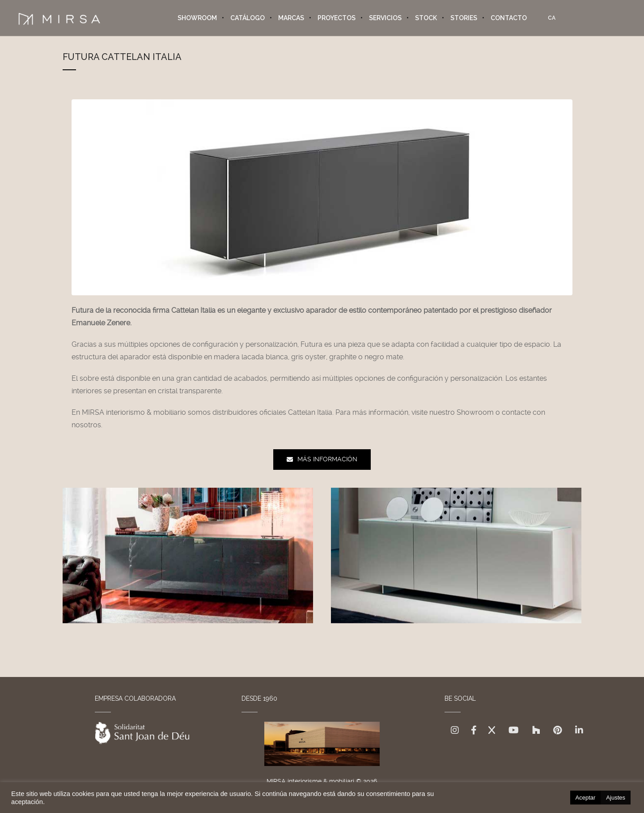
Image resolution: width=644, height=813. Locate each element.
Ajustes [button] (616, 798)
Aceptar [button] (586, 798)
